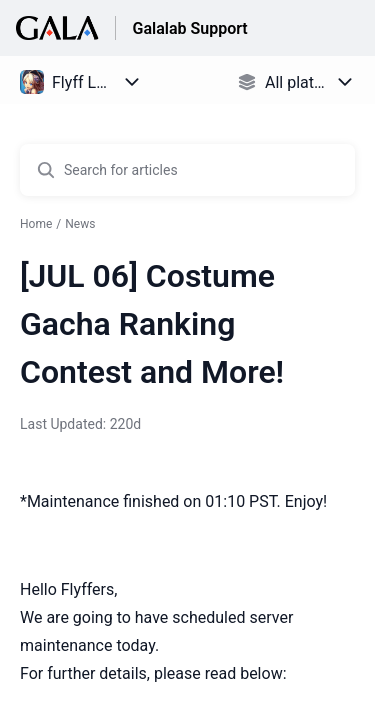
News (80, 224)
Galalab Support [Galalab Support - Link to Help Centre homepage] (189, 28)
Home (36, 224)
